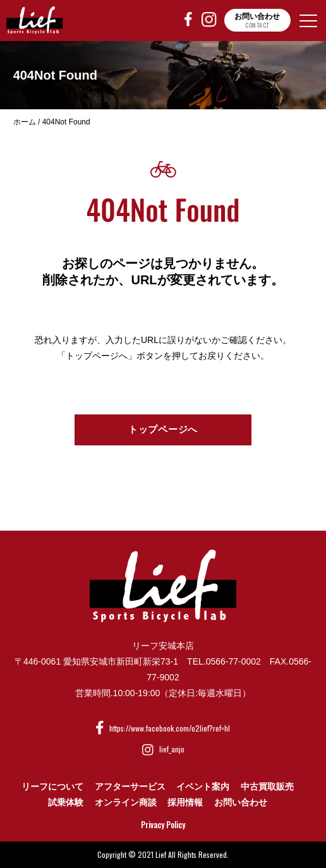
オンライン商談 (126, 802)
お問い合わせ (241, 802)
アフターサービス (130, 787)
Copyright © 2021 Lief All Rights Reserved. (163, 854)
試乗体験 (66, 802)
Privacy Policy (163, 824)
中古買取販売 (267, 787)
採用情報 (185, 802)
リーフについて (52, 787)
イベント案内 (203, 787)
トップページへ (163, 429)
